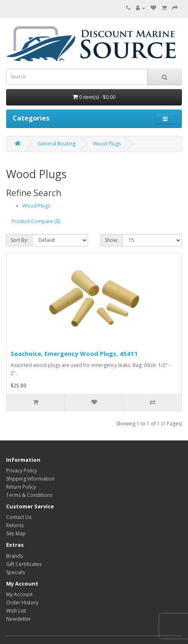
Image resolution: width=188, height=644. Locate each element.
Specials (15, 572)
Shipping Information (30, 479)
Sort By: (19, 240)
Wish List (16, 611)
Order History (22, 603)
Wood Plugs (107, 144)
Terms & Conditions (29, 495)
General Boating (57, 144)
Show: (112, 240)
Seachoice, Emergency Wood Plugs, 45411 (74, 353)
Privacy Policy (22, 471)
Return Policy (21, 487)
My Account (19, 594)
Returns (15, 525)
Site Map (16, 533)
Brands (14, 556)
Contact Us (19, 517)
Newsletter (19, 619)
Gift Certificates (24, 564)
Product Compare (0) (36, 221)
